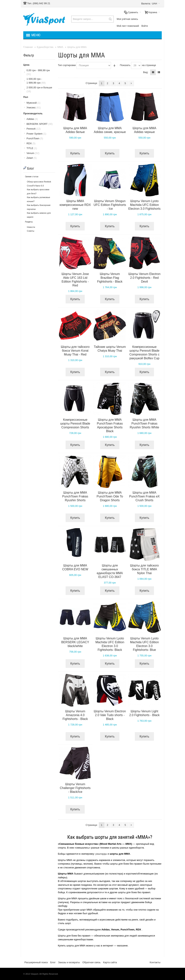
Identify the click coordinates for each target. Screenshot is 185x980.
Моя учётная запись (127, 19)
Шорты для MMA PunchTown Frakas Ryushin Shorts (75, 496)
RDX (31, 143)
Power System (36, 134)
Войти (145, 26)
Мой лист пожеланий (128, 26)
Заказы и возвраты (69, 962)
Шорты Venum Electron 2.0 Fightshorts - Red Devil (144, 278)
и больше (39, 89)
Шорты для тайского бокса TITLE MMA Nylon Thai (144, 569)
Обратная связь (92, 962)
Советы (31, 231)
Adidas (32, 119)
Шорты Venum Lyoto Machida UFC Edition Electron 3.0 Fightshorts (144, 205)
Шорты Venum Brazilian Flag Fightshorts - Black (110, 278)
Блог (53, 962)
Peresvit (34, 129)
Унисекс (34, 108)
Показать (125, 65)
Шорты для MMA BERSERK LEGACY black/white (75, 642)
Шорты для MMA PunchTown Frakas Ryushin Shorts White (144, 424)
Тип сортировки (67, 65)
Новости (31, 227)
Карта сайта (110, 962)
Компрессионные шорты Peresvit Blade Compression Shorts (75, 424)
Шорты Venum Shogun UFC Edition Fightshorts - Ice (110, 205)
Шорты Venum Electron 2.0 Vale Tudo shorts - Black (110, 715)
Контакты (155, 962)
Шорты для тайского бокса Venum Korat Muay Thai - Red (75, 351)
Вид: (146, 72)
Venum (33, 153)
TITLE (32, 148)
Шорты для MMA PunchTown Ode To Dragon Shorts (110, 496)
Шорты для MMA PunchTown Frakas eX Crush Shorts (144, 496)
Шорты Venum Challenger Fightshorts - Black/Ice (75, 788)
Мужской (33, 103)
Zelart (32, 158)
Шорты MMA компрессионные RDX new (75, 205)
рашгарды (101, 854)
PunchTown (35, 138)
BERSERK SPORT (40, 124)
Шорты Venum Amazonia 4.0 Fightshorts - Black (75, 715)
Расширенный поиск (36, 962)
